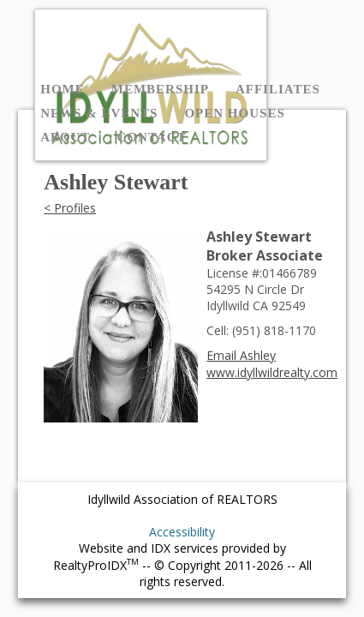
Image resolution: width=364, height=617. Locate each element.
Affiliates (278, 89)
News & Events (99, 113)
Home (63, 89)
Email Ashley (241, 355)
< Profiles (70, 208)
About (65, 137)
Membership (160, 89)
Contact (152, 137)
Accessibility (182, 532)
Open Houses (234, 113)
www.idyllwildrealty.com (272, 372)
